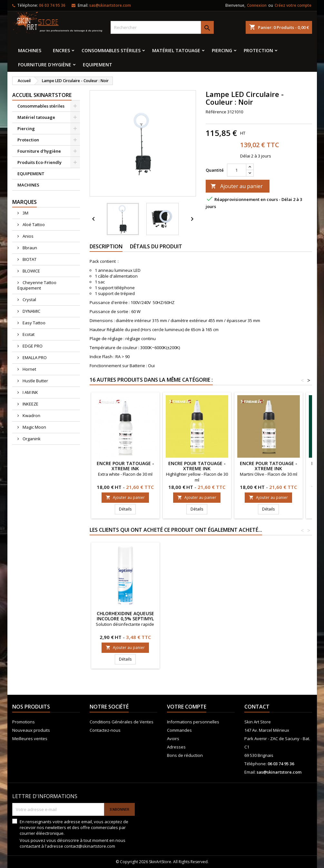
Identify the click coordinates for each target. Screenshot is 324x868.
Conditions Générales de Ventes (122, 722)
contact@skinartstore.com (90, 846)
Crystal (29, 300)
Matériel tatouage (176, 50)
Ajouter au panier (237, 186)
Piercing (222, 50)
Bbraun (29, 248)
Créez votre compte (293, 5)
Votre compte (187, 707)
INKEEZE (30, 404)
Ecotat (28, 334)
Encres (61, 50)
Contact (257, 707)
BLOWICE (31, 271)
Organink (31, 439)
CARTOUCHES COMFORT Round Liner (197, 616)
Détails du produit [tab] (156, 246)
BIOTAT (29, 259)
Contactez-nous (105, 730)
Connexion (257, 5)
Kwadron (31, 415)
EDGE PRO (32, 346)
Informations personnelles (193, 722)
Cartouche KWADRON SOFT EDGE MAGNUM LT (125, 616)
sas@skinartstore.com (110, 5)
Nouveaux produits (31, 730)
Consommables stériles (111, 50)
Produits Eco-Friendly (39, 162)
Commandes (179, 730)
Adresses (176, 747)
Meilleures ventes (30, 739)
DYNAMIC (31, 311)
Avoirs (173, 739)
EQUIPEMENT (98, 65)
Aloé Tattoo (33, 224)
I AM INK (30, 392)
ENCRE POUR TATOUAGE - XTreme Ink (125, 466)
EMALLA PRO (34, 358)
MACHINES (30, 50)
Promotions (24, 722)
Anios (28, 236)
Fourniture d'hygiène (45, 65)
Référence (216, 112)
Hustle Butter (35, 381)
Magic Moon (34, 427)
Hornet (29, 369)
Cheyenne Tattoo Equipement (37, 285)
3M (25, 213)
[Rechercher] (162, 27)
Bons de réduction (185, 755)
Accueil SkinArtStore (42, 95)
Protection (258, 50)
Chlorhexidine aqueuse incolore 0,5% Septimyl (269, 616)
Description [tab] (106, 246)
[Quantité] (237, 170)
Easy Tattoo (34, 323)
